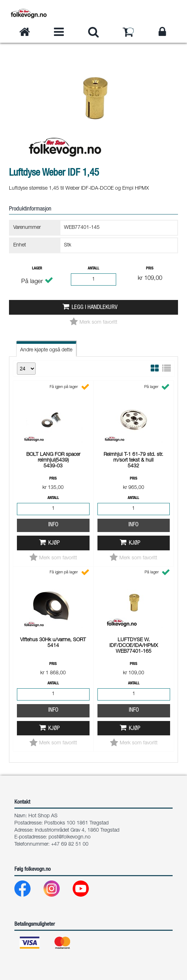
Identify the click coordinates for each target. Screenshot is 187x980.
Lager (37, 269)
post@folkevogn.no (70, 837)
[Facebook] (28, 890)
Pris (150, 269)
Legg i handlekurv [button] (95, 308)
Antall (93, 269)
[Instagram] (57, 890)
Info (53, 432)
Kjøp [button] (54, 450)
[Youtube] (86, 890)
